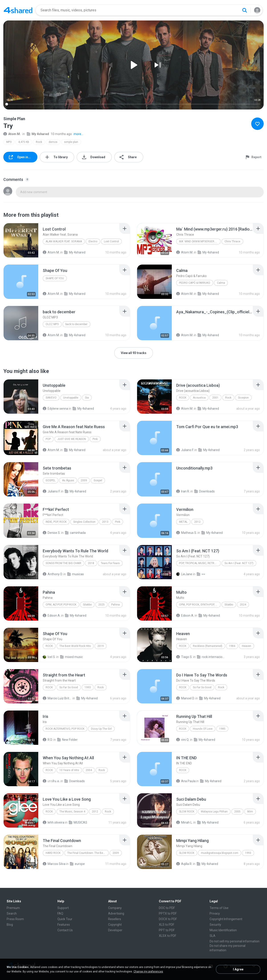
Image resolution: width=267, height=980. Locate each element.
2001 (215, 398)
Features (64, 925)
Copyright (115, 925)
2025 (101, 605)
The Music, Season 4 (72, 812)
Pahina (115, 605)
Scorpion (243, 398)
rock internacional (211, 657)
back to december (76, 324)
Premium (13, 908)
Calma (221, 283)
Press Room (15, 919)
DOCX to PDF (168, 919)
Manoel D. (185, 698)
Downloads (204, 491)
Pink (95, 439)
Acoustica (199, 398)
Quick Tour (65, 919)
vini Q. (183, 740)
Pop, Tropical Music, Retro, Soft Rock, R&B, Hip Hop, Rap (200, 563)
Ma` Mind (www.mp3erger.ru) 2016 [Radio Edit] (200, 241)
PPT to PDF (167, 930)
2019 (101, 646)
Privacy (215, 913)
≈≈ (201, 574)
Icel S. (49, 657)
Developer (115, 930)
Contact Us (65, 930)
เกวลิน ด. (51, 781)
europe (77, 864)
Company (115, 908)
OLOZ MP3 (52, 324)
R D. (48, 740)
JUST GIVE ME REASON (72, 439)
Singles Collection (84, 522)
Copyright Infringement (226, 919)
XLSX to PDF (168, 936)
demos (53, 142)
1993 (88, 687)
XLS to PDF (167, 925)
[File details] (21, 240)
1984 (232, 646)
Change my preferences (148, 972)
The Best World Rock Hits (75, 646)
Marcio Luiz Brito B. (57, 698)
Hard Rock (53, 853)
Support (63, 908)
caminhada (75, 533)
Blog (10, 925)
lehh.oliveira (54, 822)
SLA (212, 936)
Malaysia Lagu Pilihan (214, 812)
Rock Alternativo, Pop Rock (65, 729)
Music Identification (223, 930)
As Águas (68, 480)
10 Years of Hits (69, 770)
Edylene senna (55, 409)
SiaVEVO (51, 398)
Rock (39, 142)
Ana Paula (186, 781)
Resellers (115, 919)
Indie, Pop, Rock (56, 522)
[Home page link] (18, 10)
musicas (76, 574)
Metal (183, 522)
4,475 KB (24, 142)
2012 (197, 522)
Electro (93, 241)
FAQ (60, 913)
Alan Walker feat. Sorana (64, 241)
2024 (243, 605)
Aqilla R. (184, 864)
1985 (222, 729)
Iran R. (183, 491)
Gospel (51, 480)
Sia (87, 398)
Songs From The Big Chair (63, 563)
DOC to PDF (167, 908)
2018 (91, 563)
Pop (48, 439)
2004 (89, 770)
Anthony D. (53, 574)
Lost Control (111, 241)
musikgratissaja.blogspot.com (220, 853)
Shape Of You (55, 278)
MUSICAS (78, 822)
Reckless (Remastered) (208, 646)
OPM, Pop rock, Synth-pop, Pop (200, 605)
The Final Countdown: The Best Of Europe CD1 (88, 853)
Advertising (116, 913)
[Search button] (245, 10)
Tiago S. (184, 657)
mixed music (71, 657)
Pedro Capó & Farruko (195, 283)
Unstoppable (71, 398)
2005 (237, 812)
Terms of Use (219, 908)
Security (215, 925)
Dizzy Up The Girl (101, 729)
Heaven (247, 646)
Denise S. (52, 533)
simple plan (71, 142)
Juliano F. (185, 450)
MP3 (9, 142)
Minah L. (184, 822)
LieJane (184, 574)
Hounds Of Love (203, 729)
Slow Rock (187, 812)
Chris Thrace (232, 241)
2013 (105, 522)
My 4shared (38, 134)
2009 (84, 480)
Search (12, 913)
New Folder (67, 740)
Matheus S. (187, 533)
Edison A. (52, 616)
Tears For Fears (110, 563)
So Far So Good (69, 687)
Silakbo (87, 605)
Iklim (250, 812)
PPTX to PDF (168, 913)
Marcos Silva (54, 864)
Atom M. (12, 134)
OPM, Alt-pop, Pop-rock (61, 605)
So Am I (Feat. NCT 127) (239, 563)
